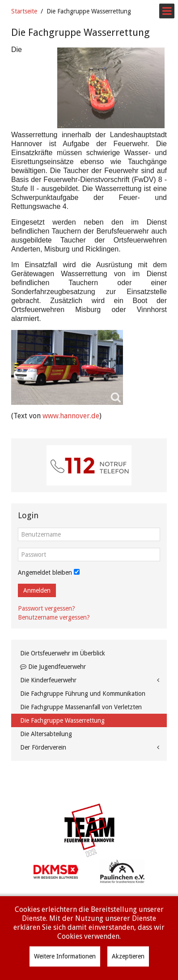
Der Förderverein (43, 747)
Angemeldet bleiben (45, 572)
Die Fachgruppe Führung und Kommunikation (83, 694)
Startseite (24, 11)
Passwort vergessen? (47, 608)
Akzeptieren (128, 956)
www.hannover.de (71, 416)
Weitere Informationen (65, 956)
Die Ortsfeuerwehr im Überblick (63, 653)
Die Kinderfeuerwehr (48, 680)
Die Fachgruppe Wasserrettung (62, 720)
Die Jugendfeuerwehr (53, 667)
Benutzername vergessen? (54, 617)
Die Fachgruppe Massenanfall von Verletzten (81, 707)
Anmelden (37, 590)
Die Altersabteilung (46, 734)
